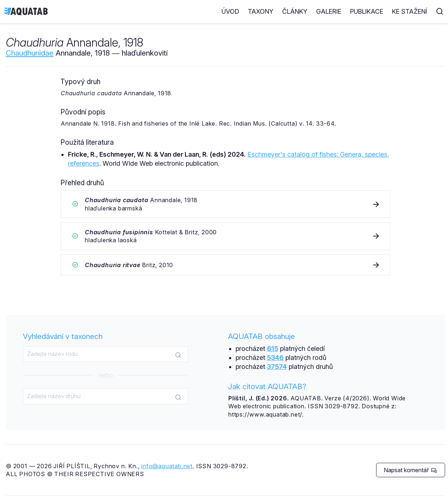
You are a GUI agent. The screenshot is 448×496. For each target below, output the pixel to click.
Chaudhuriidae (30, 53)
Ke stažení (410, 11)
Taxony (261, 11)
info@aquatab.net (167, 466)
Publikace (367, 11)
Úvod (230, 11)
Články (295, 11)
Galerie (329, 11)
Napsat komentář (410, 470)
